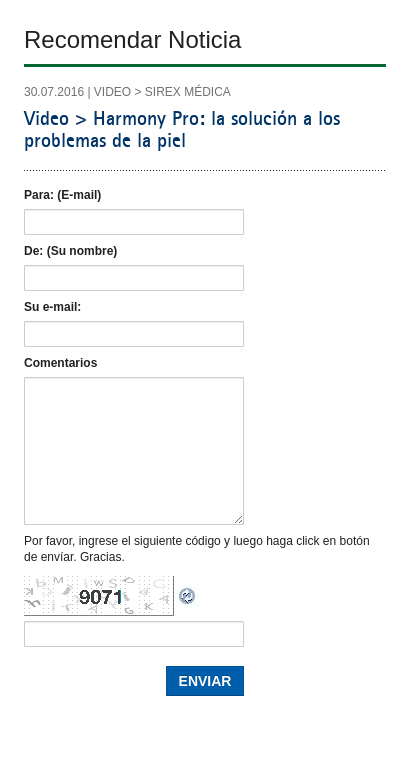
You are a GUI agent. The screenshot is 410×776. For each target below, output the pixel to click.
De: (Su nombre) (70, 251)
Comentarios (60, 363)
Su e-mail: (52, 307)
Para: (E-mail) (62, 195)
